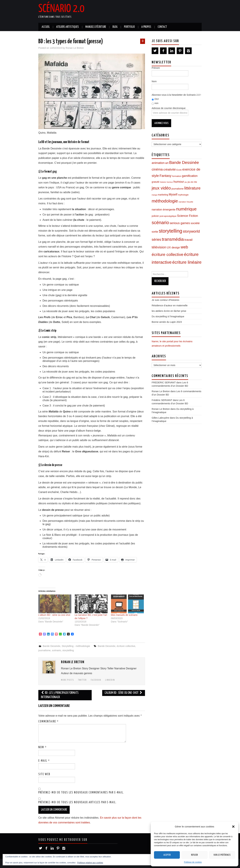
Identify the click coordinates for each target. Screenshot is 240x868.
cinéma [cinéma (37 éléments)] (157, 169)
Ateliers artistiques (67, 27)
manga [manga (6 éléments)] (154, 195)
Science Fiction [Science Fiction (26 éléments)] (187, 216)
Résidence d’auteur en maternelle (170, 305)
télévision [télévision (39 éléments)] (159, 247)
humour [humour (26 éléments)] (179, 182)
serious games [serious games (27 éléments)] (180, 223)
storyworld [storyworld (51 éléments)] (191, 231)
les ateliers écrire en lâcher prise (169, 311)
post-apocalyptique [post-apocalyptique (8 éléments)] (168, 216)
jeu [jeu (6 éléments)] (186, 182)
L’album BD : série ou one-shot (54, 615)
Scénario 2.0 (61, 9)
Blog (115, 27)
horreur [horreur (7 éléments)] (170, 182)
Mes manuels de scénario (124, 615)
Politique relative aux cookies (90, 863)
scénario (56, 650)
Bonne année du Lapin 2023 (167, 322)
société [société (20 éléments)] (195, 223)
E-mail (44, 761)
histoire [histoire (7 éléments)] (163, 182)
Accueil (46, 27)
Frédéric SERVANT (162, 400)
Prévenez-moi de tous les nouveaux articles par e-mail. (77, 802)
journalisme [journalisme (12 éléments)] (177, 189)
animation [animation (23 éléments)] (158, 163)
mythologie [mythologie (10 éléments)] (183, 195)
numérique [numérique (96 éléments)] (186, 209)
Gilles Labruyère (160, 418)
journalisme (44, 650)
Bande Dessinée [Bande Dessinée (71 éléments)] (184, 162)
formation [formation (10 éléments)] (177, 176)
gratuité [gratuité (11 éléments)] (155, 182)
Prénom (156, 68)
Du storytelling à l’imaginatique (168, 316)
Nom (42, 747)
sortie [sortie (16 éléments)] (155, 232)
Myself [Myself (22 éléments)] (173, 194)
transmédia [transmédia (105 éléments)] (173, 239)
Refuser (194, 855)
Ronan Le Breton (75, 48)
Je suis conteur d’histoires (165, 300)
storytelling (68, 650)
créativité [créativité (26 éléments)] (169, 169)
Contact (162, 27)
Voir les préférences (222, 855)
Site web (44, 774)
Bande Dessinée (51, 646)
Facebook (96, 680)
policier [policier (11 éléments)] (155, 216)
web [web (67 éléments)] (184, 247)
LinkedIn (110, 680)
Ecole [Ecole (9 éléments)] (179, 170)
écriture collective (126, 646)
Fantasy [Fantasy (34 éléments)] (165, 176)
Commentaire (48, 722)
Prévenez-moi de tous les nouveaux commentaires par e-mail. (81, 793)
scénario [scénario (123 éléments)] (160, 223)
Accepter (167, 855)
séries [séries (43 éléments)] (156, 240)
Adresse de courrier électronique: (170, 111)
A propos (146, 27)
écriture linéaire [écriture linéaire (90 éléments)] (187, 262)
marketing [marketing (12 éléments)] (163, 195)
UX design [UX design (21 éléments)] (173, 247)
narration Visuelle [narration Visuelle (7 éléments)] (186, 202)
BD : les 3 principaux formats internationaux (60, 695)
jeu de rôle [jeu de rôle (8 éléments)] (192, 182)
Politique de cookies (193, 862)
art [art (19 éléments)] (167, 163)
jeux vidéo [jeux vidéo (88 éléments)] (161, 188)
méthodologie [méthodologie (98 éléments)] (165, 201)
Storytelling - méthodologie (76, 646)
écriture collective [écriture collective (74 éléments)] (167, 254)
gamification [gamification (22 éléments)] (190, 176)
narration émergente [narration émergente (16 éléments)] (163, 210)
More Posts (67, 680)
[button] (233, 827)
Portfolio (129, 27)
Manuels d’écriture (96, 27)
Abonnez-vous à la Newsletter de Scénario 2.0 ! (176, 95)
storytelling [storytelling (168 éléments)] (170, 231)
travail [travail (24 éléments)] (188, 240)
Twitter (82, 680)
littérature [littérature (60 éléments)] (192, 188)
